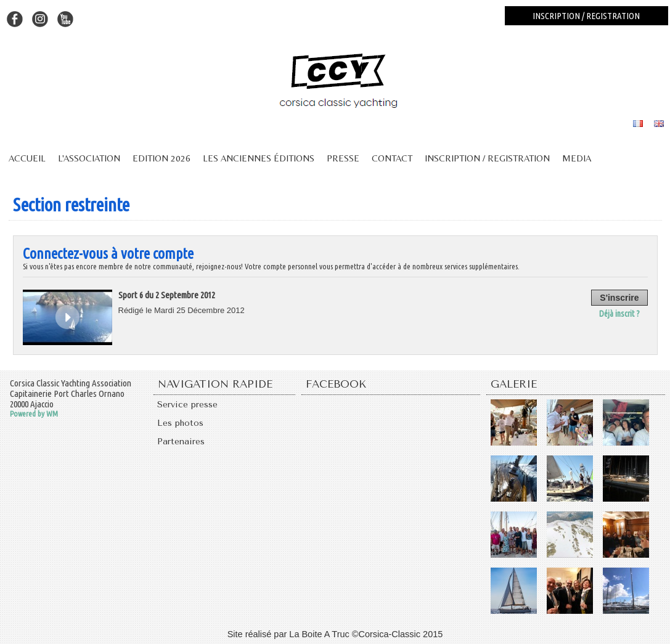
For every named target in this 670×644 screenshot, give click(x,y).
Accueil (27, 158)
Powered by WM (34, 414)
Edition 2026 (161, 158)
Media (577, 158)
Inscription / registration (586, 16)
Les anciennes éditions (259, 158)
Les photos (182, 425)
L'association (89, 158)
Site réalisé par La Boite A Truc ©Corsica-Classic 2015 (335, 634)
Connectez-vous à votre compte (108, 254)
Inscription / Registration (487, 158)
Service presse (190, 405)
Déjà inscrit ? (621, 312)
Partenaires (182, 444)
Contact (392, 158)
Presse (343, 158)
